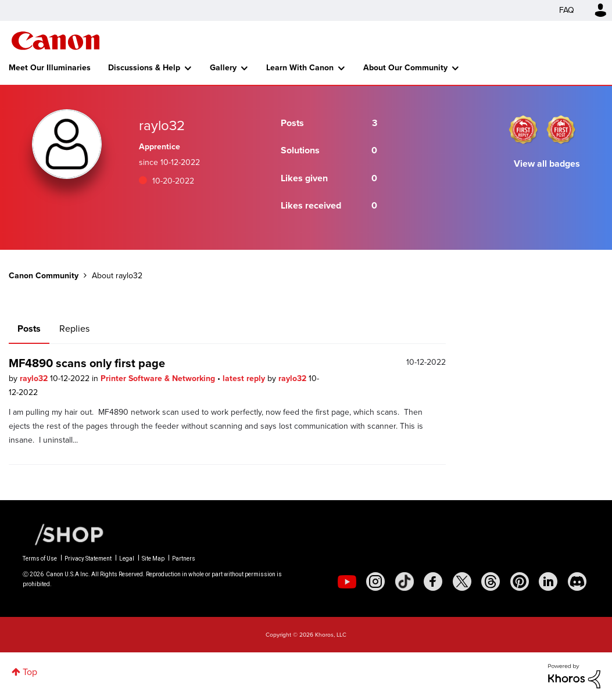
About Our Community (405, 68)
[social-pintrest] (520, 581)
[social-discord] (577, 581)
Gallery (223, 68)
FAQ (567, 10)
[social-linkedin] (548, 581)
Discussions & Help (144, 68)
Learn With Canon (300, 68)
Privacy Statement (88, 559)
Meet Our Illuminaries (50, 68)
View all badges (547, 164)
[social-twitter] (462, 581)
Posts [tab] (29, 329)
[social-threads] (491, 581)
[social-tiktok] (405, 581)
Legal (127, 559)
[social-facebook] (433, 581)
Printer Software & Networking (159, 378)
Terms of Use (40, 559)
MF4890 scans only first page (87, 363)
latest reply (245, 378)
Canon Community (56, 41)
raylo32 (35, 378)
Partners (184, 559)
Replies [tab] (74, 329)
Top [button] (30, 672)
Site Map (153, 559)
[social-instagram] (375, 581)
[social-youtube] (347, 581)
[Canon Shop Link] (63, 534)
